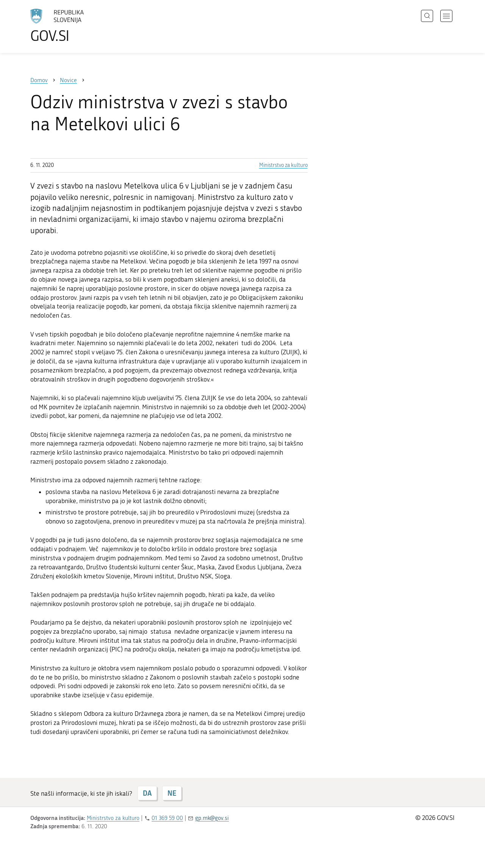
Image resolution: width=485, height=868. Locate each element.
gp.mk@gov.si (212, 818)
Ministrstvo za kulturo (283, 165)
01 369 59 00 (167, 818)
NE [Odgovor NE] (172, 793)
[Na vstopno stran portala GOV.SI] (78, 26)
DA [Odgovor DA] (147, 793)
